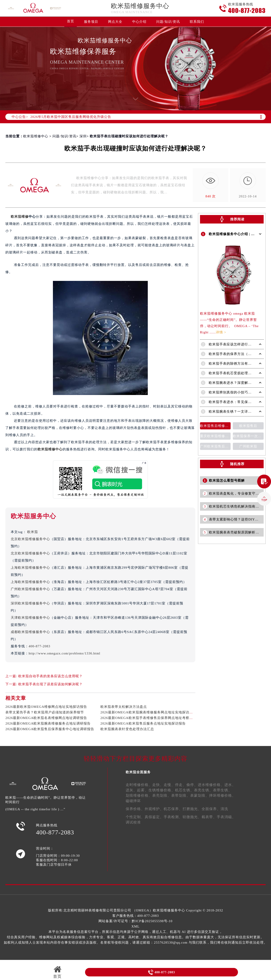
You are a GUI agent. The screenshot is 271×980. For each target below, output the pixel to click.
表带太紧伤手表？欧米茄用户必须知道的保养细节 (45, 712)
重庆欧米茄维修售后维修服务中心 (215, 435)
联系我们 (197, 22)
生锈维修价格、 (162, 790)
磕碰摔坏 (133, 801)
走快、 (158, 785)
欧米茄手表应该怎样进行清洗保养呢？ (239, 343)
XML (135, 926)
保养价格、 (135, 809)
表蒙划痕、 (200, 795)
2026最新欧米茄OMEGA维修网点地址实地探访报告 (46, 707)
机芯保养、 (173, 809)
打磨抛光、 (192, 809)
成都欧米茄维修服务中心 (30, 632)
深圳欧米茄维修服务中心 (30, 603)
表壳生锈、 (203, 790)
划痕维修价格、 (139, 795)
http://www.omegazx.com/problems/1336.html (64, 653)
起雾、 (143, 790)
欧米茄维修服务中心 (140, 6)
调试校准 (133, 822)
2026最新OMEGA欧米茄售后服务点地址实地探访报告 (143, 723)
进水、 (230, 785)
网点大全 (115, 22)
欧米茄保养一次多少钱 (248, 435)
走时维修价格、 (139, 785)
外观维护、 (154, 809)
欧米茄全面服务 (138, 772)
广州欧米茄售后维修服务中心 (215, 445)
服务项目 (91, 22)
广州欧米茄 (248, 445)
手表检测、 (173, 817)
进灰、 (131, 790)
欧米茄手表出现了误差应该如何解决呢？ (50, 684)
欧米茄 (33, 532)
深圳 (83, 136)
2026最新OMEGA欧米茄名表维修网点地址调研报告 (46, 718)
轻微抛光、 (192, 817)
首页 (71, 21)
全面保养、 (211, 809)
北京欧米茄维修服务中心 (30, 539)
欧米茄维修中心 (36, 136)
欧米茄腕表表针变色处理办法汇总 (127, 729)
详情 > (221, 331)
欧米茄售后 (248, 425)
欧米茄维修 (20, 217)
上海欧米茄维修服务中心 (30, 568)
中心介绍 (139, 22)
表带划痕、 (181, 795)
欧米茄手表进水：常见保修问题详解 (237, 401)
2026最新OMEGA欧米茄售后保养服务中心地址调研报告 (50, 729)
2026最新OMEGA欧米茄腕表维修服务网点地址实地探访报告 (148, 712)
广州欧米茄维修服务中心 (30, 589)
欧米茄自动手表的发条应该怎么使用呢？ (50, 676)
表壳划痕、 (162, 795)
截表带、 (209, 817)
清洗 (224, 809)
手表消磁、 (226, 817)
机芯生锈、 (184, 790)
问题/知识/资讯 (168, 22)
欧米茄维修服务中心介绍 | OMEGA (237, 234)
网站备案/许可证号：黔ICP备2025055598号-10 (135, 921)
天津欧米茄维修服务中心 (30, 618)
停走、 (181, 785)
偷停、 (192, 785)
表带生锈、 (222, 790)
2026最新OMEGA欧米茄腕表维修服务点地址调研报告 (48, 723)
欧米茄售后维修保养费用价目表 (215, 425)
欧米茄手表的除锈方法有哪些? (233, 363)
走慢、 (169, 785)
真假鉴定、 (154, 817)
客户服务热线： (136, 916)
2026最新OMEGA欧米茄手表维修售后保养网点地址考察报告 (148, 718)
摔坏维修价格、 (222, 795)
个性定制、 (135, 817)
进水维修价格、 (211, 785)
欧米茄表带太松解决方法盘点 (124, 707)
